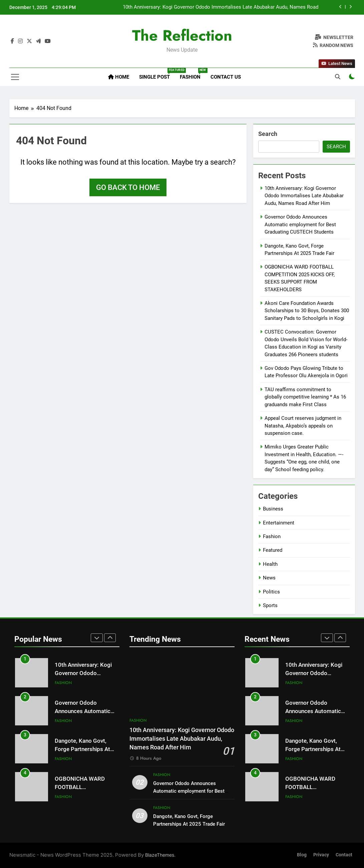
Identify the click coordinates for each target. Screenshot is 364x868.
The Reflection (182, 35)
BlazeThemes (160, 855)
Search (268, 134)
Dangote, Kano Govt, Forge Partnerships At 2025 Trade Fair (82, 749)
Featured (273, 550)
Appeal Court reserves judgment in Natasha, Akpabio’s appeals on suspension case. (303, 426)
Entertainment (279, 523)
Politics (271, 592)
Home (119, 77)
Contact (344, 855)
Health (270, 564)
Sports (270, 605)
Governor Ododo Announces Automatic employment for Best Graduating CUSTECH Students (300, 224)
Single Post (157, 74)
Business (273, 509)
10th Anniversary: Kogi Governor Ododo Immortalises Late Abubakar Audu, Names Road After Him (221, 7)
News (269, 578)
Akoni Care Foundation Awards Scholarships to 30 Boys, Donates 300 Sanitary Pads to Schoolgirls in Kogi (307, 311)
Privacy (321, 855)
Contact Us (226, 77)
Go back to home (128, 187)
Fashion (193, 74)
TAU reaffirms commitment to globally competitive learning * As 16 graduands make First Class (305, 397)
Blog (302, 855)
